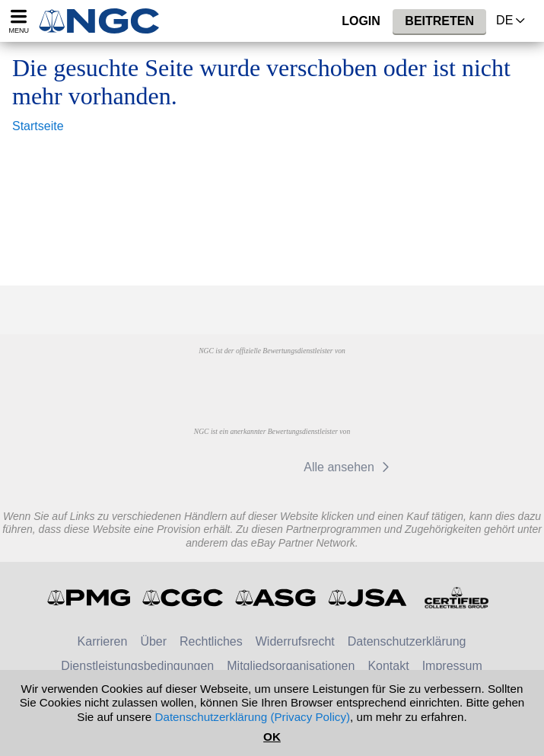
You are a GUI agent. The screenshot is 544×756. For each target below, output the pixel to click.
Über (153, 641)
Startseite (38, 126)
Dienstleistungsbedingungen (137, 666)
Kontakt (388, 666)
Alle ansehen (349, 467)
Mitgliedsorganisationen (291, 666)
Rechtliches (211, 641)
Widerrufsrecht (295, 641)
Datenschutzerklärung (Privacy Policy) (252, 717)
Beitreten (439, 21)
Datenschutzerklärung (407, 641)
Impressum (452, 666)
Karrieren (103, 641)
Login (361, 21)
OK (272, 737)
